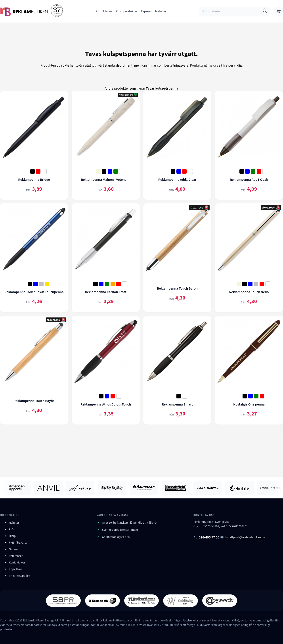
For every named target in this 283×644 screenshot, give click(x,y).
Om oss (14, 549)
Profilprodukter (126, 11)
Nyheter (161, 11)
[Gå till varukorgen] (279, 11)
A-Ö (11, 529)
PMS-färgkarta (18, 543)
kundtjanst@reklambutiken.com (244, 537)
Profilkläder (104, 11)
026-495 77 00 (207, 537)
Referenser (16, 556)
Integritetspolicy (19, 576)
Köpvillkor (15, 569)
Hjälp (12, 536)
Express (146, 11)
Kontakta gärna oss (204, 65)
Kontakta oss (17, 563)
